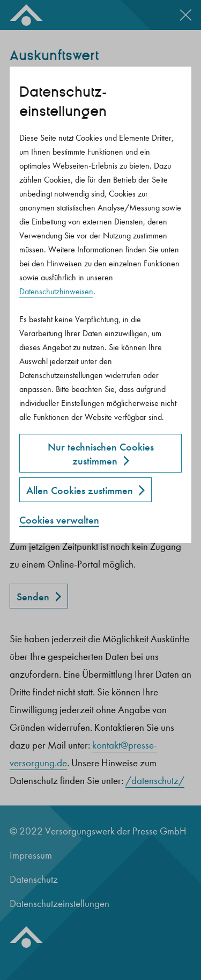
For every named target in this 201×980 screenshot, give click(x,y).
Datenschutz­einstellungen (63, 102)
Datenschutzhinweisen (56, 291)
